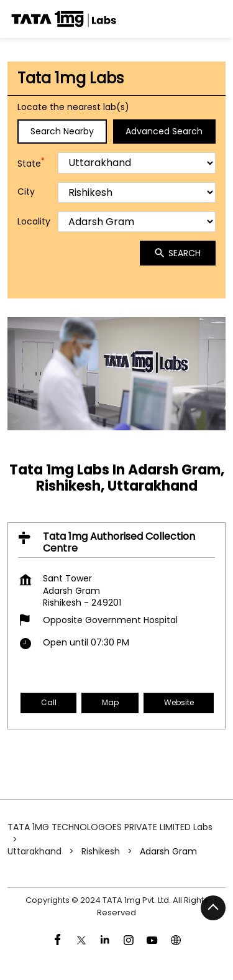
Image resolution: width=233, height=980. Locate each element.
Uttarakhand (34, 851)
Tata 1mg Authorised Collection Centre (119, 542)
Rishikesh (101, 851)
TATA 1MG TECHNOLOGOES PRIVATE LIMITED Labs (110, 827)
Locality (34, 222)
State (31, 163)
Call (49, 702)
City (26, 192)
